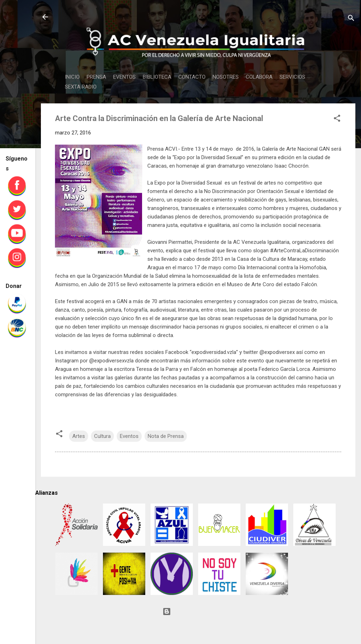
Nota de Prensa (166, 436)
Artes (79, 436)
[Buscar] (351, 19)
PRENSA (96, 77)
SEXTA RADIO (81, 87)
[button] (337, 119)
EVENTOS (124, 77)
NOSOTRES (226, 77)
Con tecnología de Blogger (198, 612)
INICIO (72, 77)
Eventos (129, 436)
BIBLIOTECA (157, 77)
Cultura (102, 436)
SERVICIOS (292, 77)
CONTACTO (192, 77)
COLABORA (259, 77)
